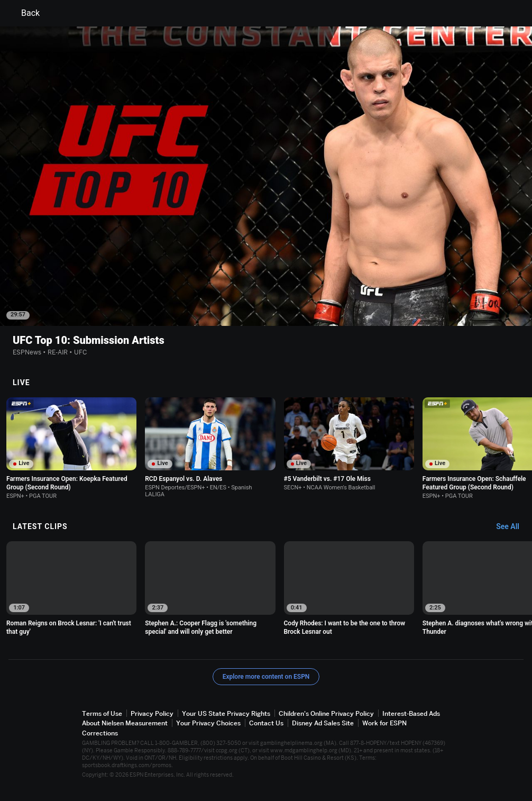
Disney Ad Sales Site (323, 723)
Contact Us (266, 723)
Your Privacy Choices (208, 723)
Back (24, 13)
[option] (71, 449)
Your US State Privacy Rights (226, 713)
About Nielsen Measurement (125, 723)
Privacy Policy (152, 713)
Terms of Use (102, 713)
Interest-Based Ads (411, 713)
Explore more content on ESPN (266, 677)
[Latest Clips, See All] (513, 527)
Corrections (100, 733)
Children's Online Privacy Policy (326, 713)
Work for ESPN (384, 723)
